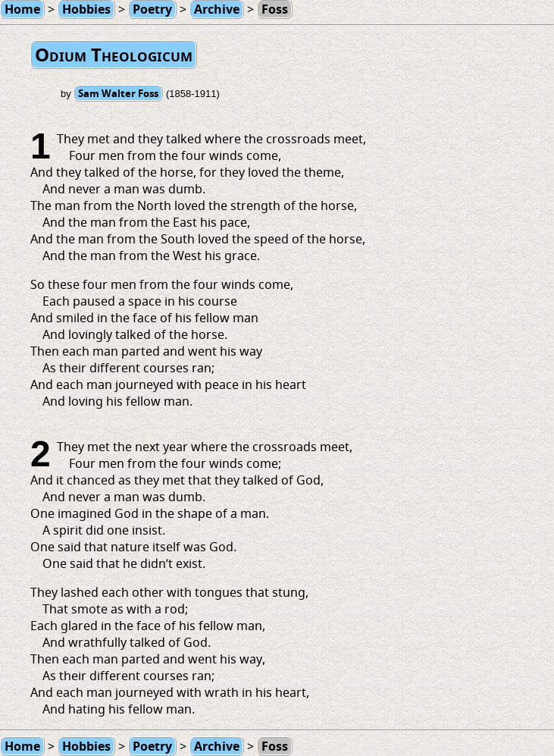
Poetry (152, 746)
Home (22, 746)
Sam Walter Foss (118, 93)
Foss (275, 746)
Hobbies (86, 746)
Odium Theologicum (114, 55)
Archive (217, 746)
